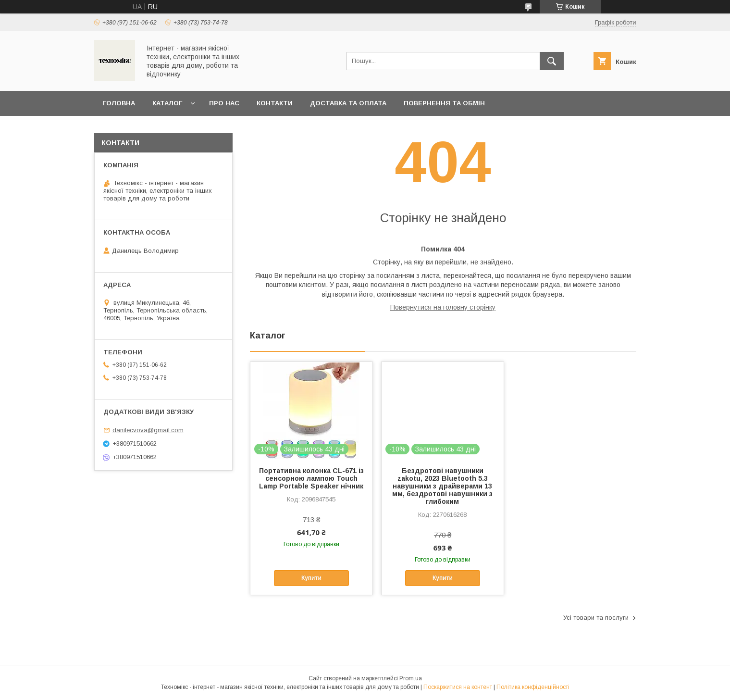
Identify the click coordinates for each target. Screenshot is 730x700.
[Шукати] (552, 61)
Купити (311, 578)
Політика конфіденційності (533, 687)
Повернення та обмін (444, 103)
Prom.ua (411, 678)
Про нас (224, 103)
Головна (119, 103)
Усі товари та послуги (596, 618)
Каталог (167, 103)
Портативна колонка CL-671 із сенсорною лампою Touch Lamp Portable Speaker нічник (311, 478)
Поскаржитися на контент (458, 687)
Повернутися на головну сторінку (443, 307)
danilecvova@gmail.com (148, 430)
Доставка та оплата (348, 103)
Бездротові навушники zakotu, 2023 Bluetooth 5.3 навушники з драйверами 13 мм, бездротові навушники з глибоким (442, 486)
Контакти (275, 103)
